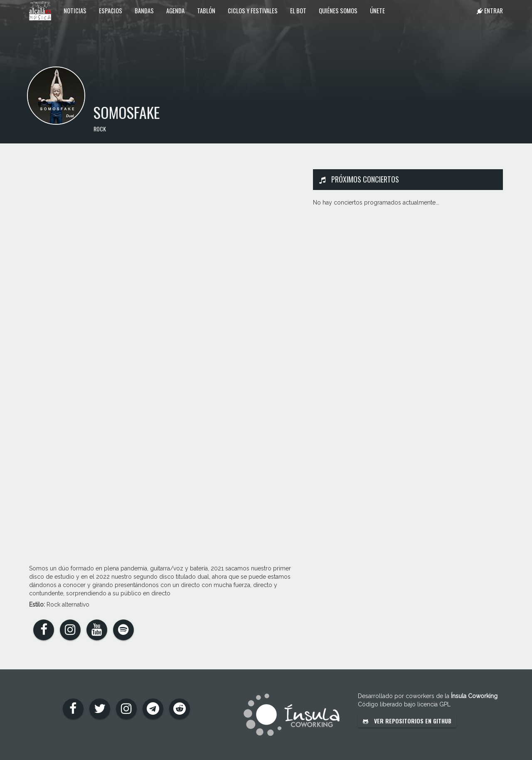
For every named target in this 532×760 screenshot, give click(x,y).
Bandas (144, 10)
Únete (377, 10)
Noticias (75, 10)
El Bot (298, 10)
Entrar (490, 10)
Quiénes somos (338, 10)
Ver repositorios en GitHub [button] (407, 721)
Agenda (175, 10)
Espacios (111, 10)
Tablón (206, 10)
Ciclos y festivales (253, 10)
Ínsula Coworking (474, 696)
